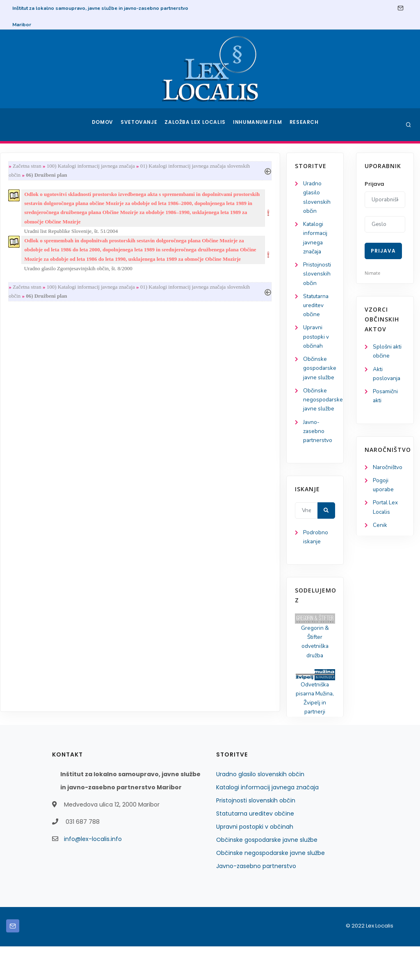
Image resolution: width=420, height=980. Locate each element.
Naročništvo (388, 470)
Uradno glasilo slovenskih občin (260, 808)
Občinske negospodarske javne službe (270, 887)
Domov (104, 125)
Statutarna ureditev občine (37, 310)
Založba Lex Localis (198, 125)
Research (305, 125)
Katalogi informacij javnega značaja (267, 821)
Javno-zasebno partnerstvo (38, 460)
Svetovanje (142, 125)
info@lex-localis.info (93, 873)
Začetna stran (99, 166)
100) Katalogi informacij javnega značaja (163, 166)
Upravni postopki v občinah (36, 343)
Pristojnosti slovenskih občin (37, 278)
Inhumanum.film (258, 125)
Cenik (380, 530)
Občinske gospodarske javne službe (267, 873)
